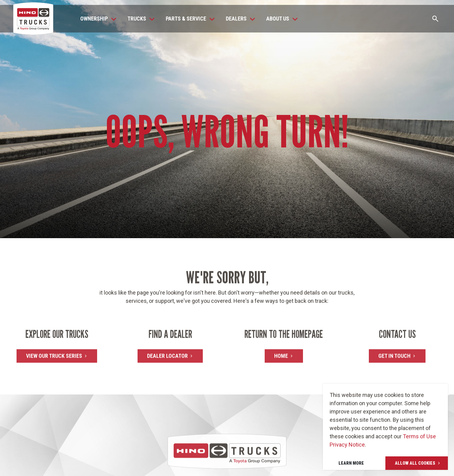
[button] (96, 19)
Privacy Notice (347, 445)
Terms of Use (419, 436)
